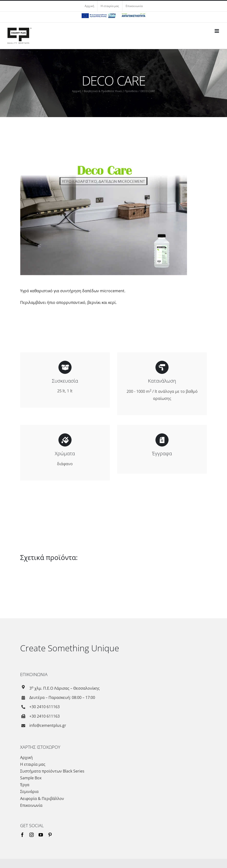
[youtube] (41, 834)
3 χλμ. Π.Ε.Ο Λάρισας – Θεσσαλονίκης (65, 687)
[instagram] (32, 834)
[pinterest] (50, 834)
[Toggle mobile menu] (217, 31)
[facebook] (22, 834)
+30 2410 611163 (45, 706)
